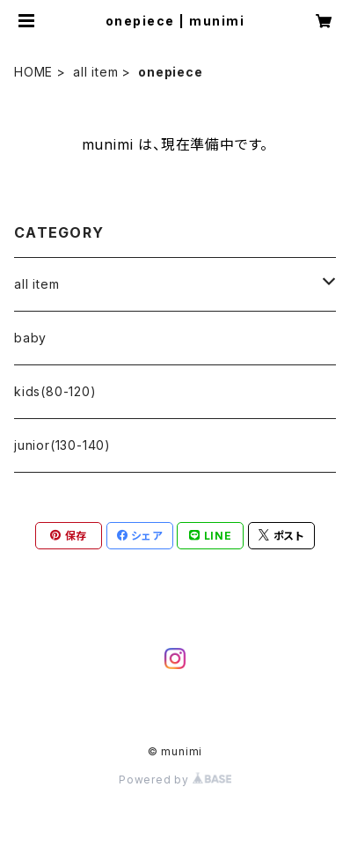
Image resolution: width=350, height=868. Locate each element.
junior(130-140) (62, 445)
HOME (33, 72)
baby (30, 338)
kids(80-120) (55, 391)
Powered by (175, 780)
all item (95, 72)
